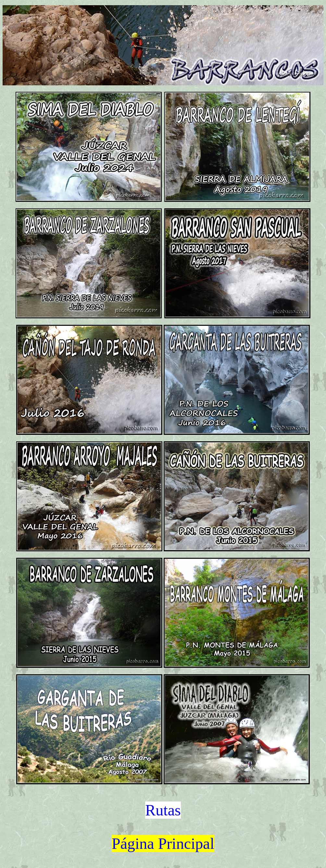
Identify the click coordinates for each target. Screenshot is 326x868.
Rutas (163, 810)
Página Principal (163, 844)
